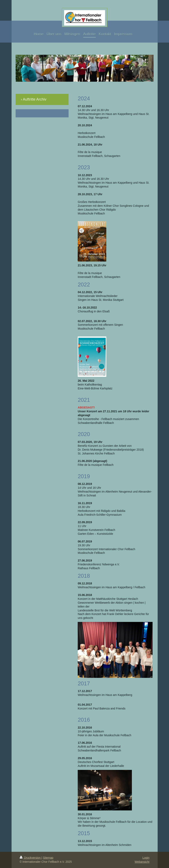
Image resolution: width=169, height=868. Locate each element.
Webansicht (142, 862)
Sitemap (48, 858)
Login (146, 858)
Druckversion (31, 858)
